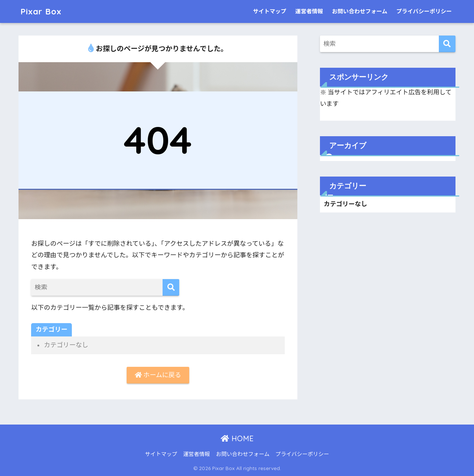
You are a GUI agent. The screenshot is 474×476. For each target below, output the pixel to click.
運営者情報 (309, 11)
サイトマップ (270, 11)
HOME (237, 439)
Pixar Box (41, 11)
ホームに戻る (158, 375)
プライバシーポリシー (424, 11)
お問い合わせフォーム (360, 11)
